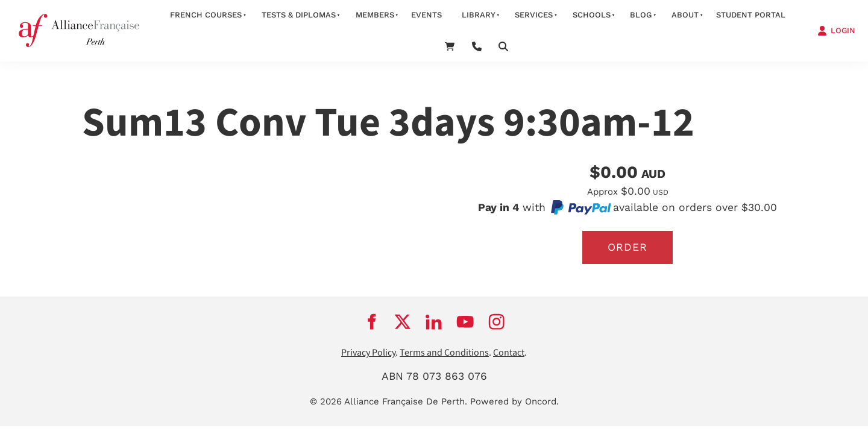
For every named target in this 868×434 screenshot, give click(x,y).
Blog (641, 15)
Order (627, 247)
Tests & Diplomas (299, 15)
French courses (206, 15)
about (685, 15)
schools (592, 15)
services (534, 15)
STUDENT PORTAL (751, 15)
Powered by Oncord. (514, 401)
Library (479, 15)
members (375, 15)
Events (426, 15)
